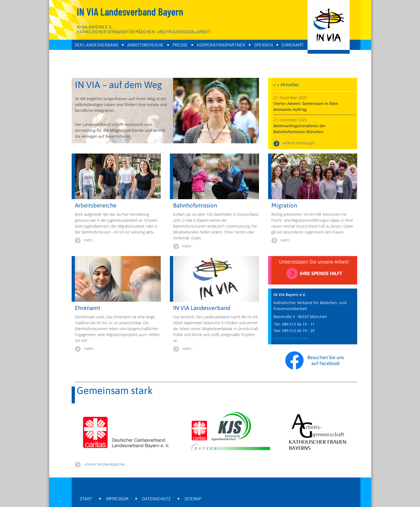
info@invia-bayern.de (291, 338)
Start (86, 499)
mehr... (90, 240)
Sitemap (193, 499)
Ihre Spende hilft (321, 273)
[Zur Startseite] (329, 27)
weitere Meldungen (299, 143)
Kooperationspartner (221, 45)
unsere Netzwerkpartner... (106, 464)
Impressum (117, 499)
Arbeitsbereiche (145, 45)
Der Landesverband (96, 45)
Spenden (264, 45)
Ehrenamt (293, 45)
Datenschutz (156, 499)
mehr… (90, 349)
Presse (180, 45)
